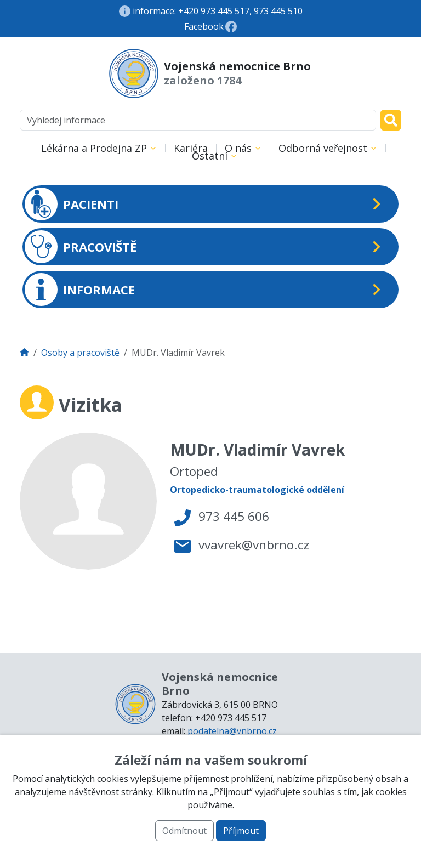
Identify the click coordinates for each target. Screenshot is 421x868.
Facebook (204, 26)
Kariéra (191, 148)
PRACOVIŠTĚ (81, 247)
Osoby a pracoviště (80, 353)
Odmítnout (184, 831)
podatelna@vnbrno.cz (232, 731)
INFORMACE (80, 290)
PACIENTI (72, 204)
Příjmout (241, 831)
